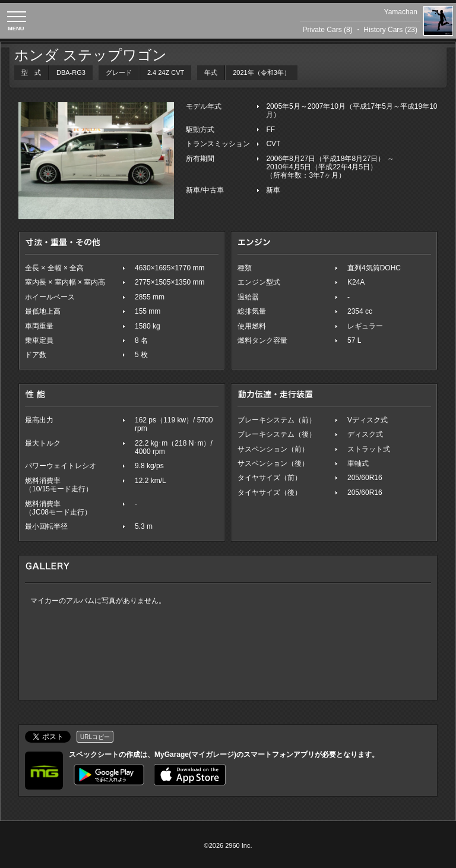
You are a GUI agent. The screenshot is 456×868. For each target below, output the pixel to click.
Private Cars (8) (328, 30)
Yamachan (401, 12)
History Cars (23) (390, 30)
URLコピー (95, 737)
